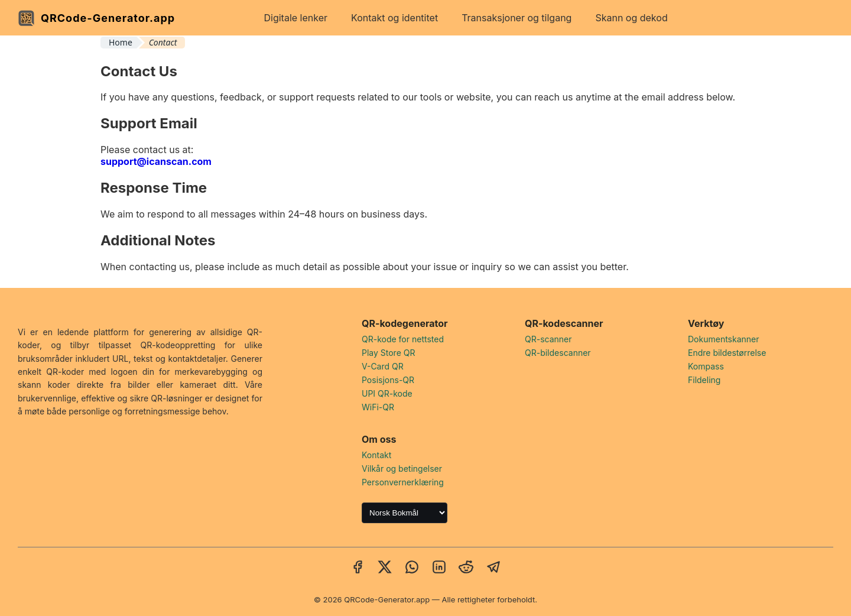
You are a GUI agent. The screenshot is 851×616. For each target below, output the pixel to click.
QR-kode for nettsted (403, 339)
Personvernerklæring (403, 482)
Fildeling (704, 380)
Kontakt (376, 455)
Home (121, 42)
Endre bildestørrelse (727, 353)
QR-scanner (548, 339)
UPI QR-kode (387, 393)
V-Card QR (383, 366)
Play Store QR (388, 353)
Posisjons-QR (388, 380)
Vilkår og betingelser (402, 469)
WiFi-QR (378, 407)
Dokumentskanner (724, 339)
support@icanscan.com (156, 161)
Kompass (706, 366)
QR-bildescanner (558, 353)
